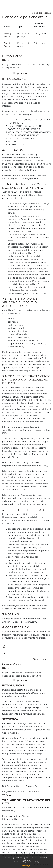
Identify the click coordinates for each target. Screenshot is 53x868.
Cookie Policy (33, 862)
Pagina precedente (41, 13)
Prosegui (26, 865)
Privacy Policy (20, 862)
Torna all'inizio (42, 659)
